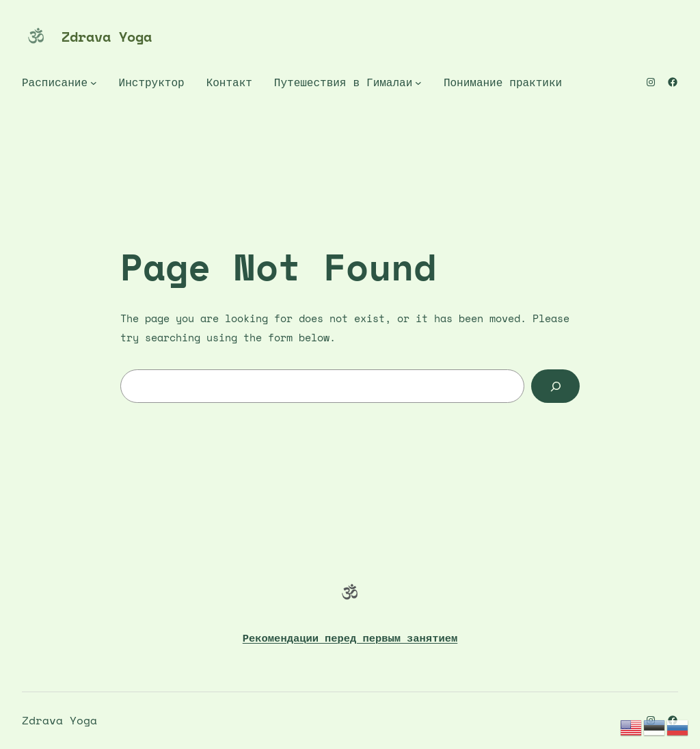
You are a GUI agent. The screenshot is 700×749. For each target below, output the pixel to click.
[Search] (555, 386)
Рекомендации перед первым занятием (350, 638)
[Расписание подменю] (94, 83)
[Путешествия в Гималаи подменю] (418, 83)
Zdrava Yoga (107, 37)
